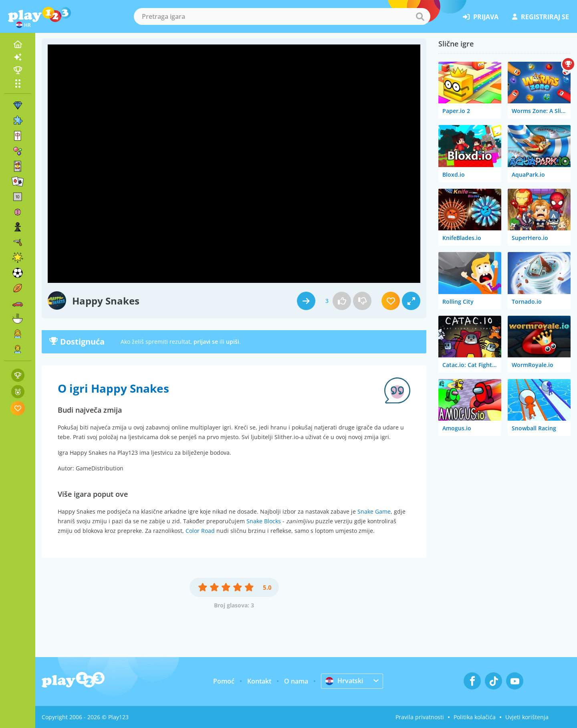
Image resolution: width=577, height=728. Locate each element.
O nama (296, 681)
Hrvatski (344, 681)
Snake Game (374, 511)
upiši (233, 342)
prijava (481, 17)
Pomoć (224, 681)
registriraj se (541, 17)
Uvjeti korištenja (527, 717)
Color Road (200, 531)
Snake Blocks (264, 521)
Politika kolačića (475, 717)
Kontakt (259, 681)
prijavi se (206, 342)
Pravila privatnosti (420, 717)
